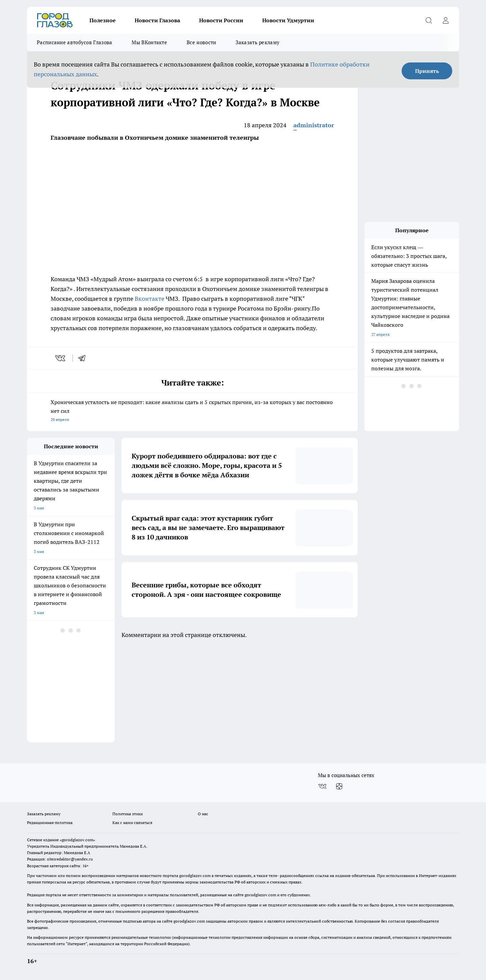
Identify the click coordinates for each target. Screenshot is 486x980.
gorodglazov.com (195, 876)
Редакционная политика (50, 823)
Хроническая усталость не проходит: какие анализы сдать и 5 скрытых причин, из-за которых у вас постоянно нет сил (192, 411)
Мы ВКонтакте (149, 42)
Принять (427, 71)
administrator (314, 125)
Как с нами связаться (132, 823)
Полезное (103, 20)
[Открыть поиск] (429, 20)
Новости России (221, 20)
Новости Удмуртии (288, 20)
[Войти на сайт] (446, 20)
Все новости (201, 42)
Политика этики (128, 814)
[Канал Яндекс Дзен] (339, 786)
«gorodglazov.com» (77, 840)
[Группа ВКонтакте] (322, 786)
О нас (203, 814)
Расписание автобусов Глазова (74, 42)
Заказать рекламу (258, 42)
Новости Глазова (157, 20)
